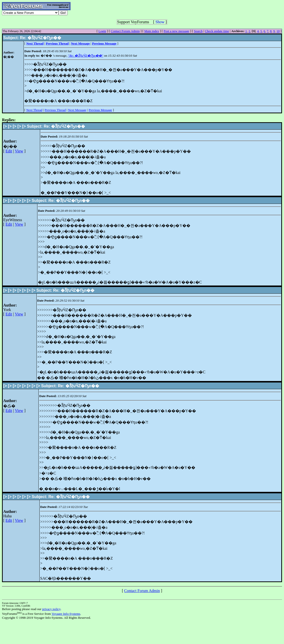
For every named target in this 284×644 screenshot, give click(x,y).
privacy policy (51, 609)
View (19, 151)
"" (86, 56)
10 (278, 31)
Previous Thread (55, 110)
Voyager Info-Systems (66, 614)
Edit (9, 151)
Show (160, 22)
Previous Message (100, 110)
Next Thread (34, 110)
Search (198, 31)
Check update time (217, 31)
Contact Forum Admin (125, 31)
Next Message (77, 110)
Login (102, 31)
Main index (152, 31)
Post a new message (176, 31)
